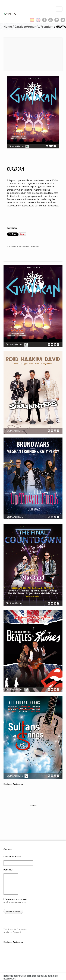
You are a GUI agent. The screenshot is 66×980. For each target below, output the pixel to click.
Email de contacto (13, 857)
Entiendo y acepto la (15, 901)
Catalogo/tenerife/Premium (34, 27)
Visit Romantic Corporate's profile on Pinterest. (15, 931)
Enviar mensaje (13, 911)
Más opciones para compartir (23, 247)
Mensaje (8, 870)
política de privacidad (15, 903)
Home (8, 27)
